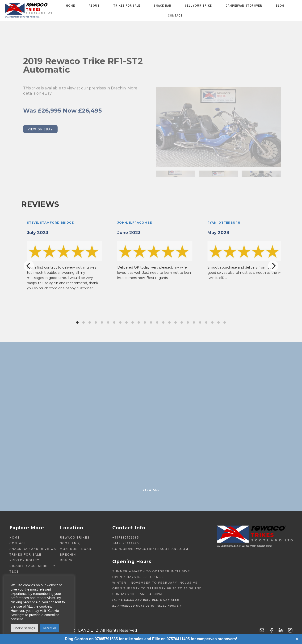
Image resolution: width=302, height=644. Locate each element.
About (103, 11)
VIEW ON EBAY (40, 152)
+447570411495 (126, 543)
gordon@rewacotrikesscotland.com (150, 549)
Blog (265, 11)
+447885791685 (126, 538)
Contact (286, 11)
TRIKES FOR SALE (130, 11)
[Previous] (29, 266)
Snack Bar (162, 11)
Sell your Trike (193, 11)
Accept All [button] (50, 628)
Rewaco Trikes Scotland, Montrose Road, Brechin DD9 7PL (76, 549)
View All (151, 490)
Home (84, 11)
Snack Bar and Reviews (33, 549)
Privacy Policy (24, 560)
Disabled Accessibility (32, 566)
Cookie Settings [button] (24, 628)
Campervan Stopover (233, 11)
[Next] (273, 266)
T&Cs (14, 572)
